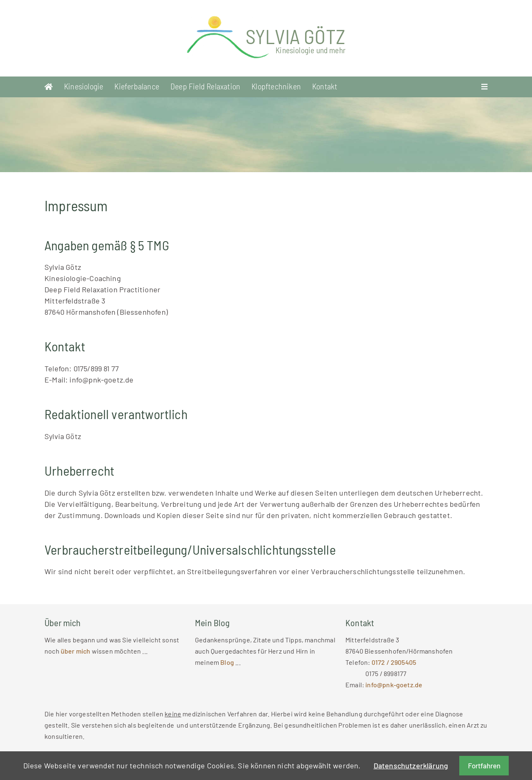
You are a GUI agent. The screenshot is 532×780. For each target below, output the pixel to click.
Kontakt (325, 86)
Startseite (49, 87)
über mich (76, 651)
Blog (228, 662)
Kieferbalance (137, 86)
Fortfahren (484, 765)
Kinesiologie (84, 86)
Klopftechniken (276, 86)
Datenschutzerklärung (411, 765)
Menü (484, 87)
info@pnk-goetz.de (394, 685)
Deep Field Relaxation (205, 86)
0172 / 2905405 (394, 662)
